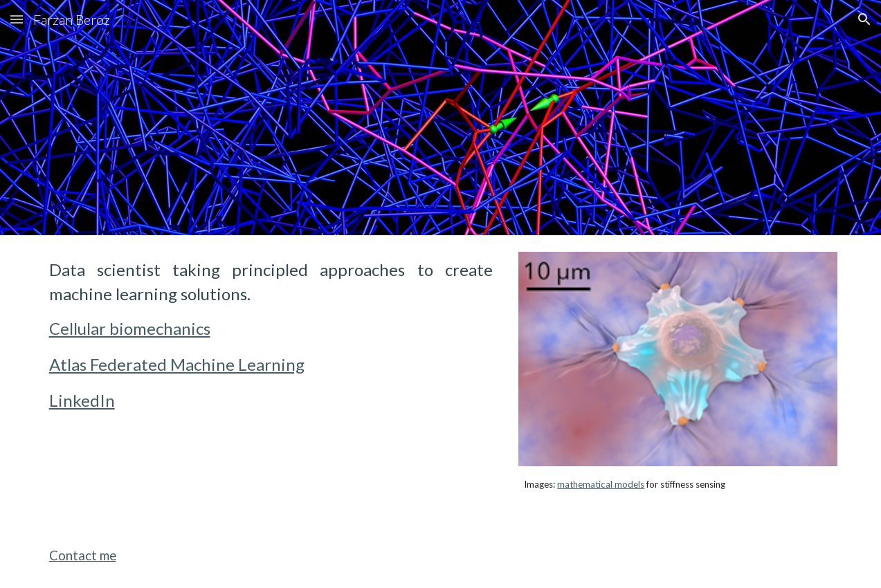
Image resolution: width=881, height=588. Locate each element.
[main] (271, 336)
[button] (17, 19)
